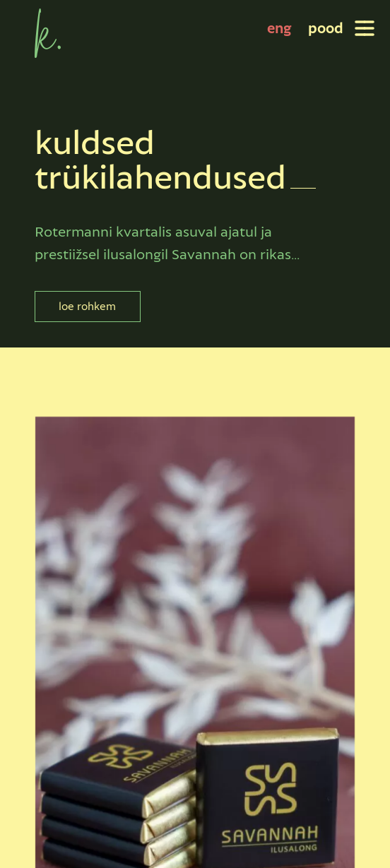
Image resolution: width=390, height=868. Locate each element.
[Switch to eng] (279, 28)
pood (326, 28)
